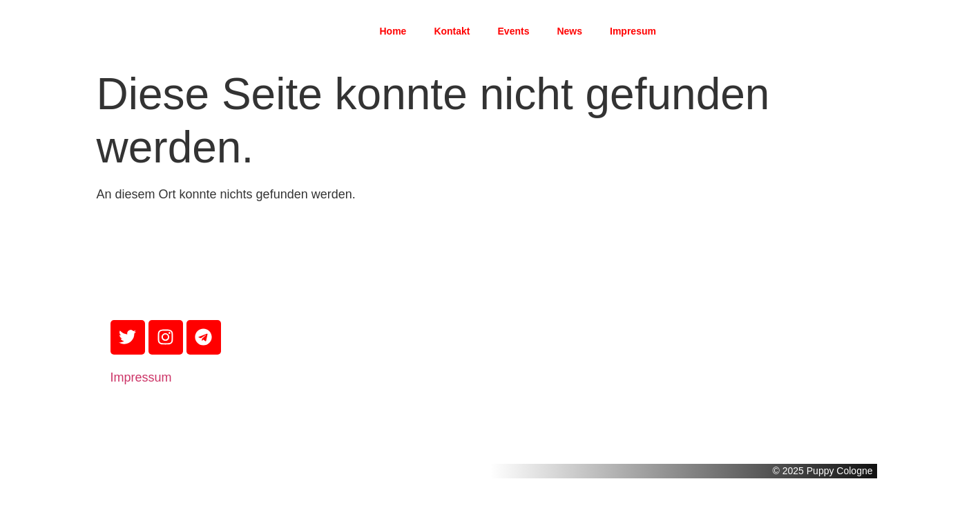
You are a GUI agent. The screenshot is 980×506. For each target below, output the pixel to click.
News (569, 31)
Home (393, 31)
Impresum (633, 31)
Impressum (141, 377)
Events (514, 31)
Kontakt (452, 31)
